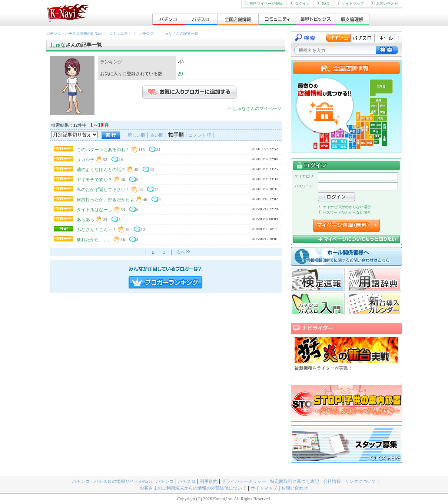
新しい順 (136, 135)
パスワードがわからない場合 (344, 212)
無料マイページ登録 (264, 4)
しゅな (58, 45)
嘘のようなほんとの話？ (101, 170)
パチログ (146, 34)
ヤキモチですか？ (94, 180)
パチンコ (165, 481)
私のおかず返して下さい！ (103, 190)
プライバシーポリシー (244, 481)
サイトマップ (350, 4)
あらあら (86, 220)
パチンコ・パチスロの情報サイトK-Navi (112, 481)
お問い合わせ (385, 4)
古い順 (157, 135)
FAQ (323, 4)
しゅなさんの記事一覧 (180, 34)
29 (180, 74)
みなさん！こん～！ (97, 230)
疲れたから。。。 (94, 240)
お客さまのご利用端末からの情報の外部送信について (193, 488)
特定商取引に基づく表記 (295, 481)
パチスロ (187, 481)
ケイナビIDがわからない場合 (345, 207)
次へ (181, 252)
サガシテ (86, 160)
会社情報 (332, 481)
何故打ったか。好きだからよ (106, 200)
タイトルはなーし (94, 210)
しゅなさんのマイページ (257, 109)
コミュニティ (120, 34)
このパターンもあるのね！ (103, 150)
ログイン (300, 4)
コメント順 (200, 135)
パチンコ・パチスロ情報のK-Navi (74, 34)
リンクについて (361, 481)
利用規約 (209, 481)
